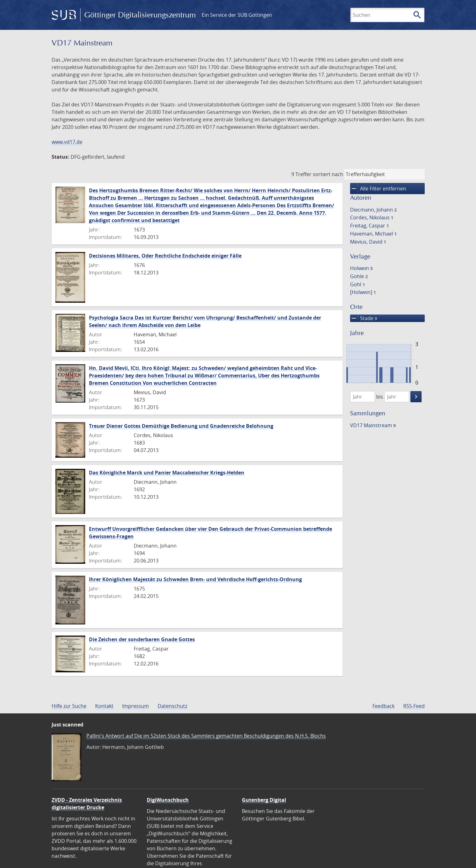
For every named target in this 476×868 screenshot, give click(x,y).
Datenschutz (172, 706)
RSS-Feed (414, 706)
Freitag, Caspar (370, 226)
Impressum (136, 706)
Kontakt (104, 706)
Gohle (359, 276)
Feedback (384, 706)
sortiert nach (328, 174)
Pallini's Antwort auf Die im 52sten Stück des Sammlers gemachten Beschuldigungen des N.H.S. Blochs (206, 736)
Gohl (358, 284)
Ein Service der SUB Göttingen (237, 15)
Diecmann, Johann (373, 210)
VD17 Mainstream (373, 425)
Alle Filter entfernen (378, 189)
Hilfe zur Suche (69, 706)
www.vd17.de (67, 142)
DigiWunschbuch (168, 800)
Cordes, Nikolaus (372, 217)
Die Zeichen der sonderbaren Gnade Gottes (142, 639)
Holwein (361, 268)
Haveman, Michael (373, 234)
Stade (364, 318)
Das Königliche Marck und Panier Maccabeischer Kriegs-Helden (167, 473)
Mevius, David (368, 242)
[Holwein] (363, 292)
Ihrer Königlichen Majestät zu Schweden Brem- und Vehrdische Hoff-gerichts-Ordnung (195, 579)
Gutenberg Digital (264, 800)
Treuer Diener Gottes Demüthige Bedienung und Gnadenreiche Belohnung (181, 426)
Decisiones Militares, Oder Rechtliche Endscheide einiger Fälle (165, 256)
